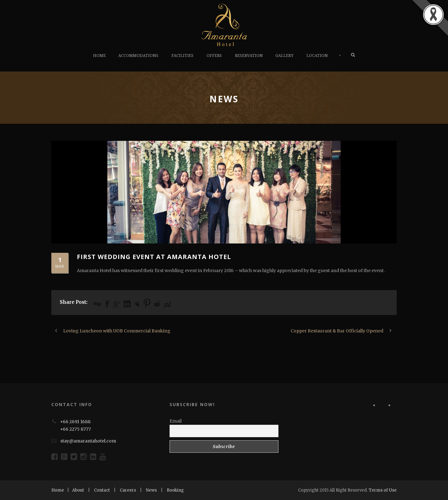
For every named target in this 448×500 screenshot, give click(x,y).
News (151, 490)
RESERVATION (249, 56)
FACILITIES (182, 56)
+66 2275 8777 (75, 429)
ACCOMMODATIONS (138, 56)
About (78, 490)
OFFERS (214, 56)
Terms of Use (383, 490)
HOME (99, 56)
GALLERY (284, 56)
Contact (102, 490)
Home (58, 490)
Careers (128, 490)
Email (176, 421)
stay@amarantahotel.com (88, 441)
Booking (175, 490)
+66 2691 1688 (75, 422)
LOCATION (317, 56)
